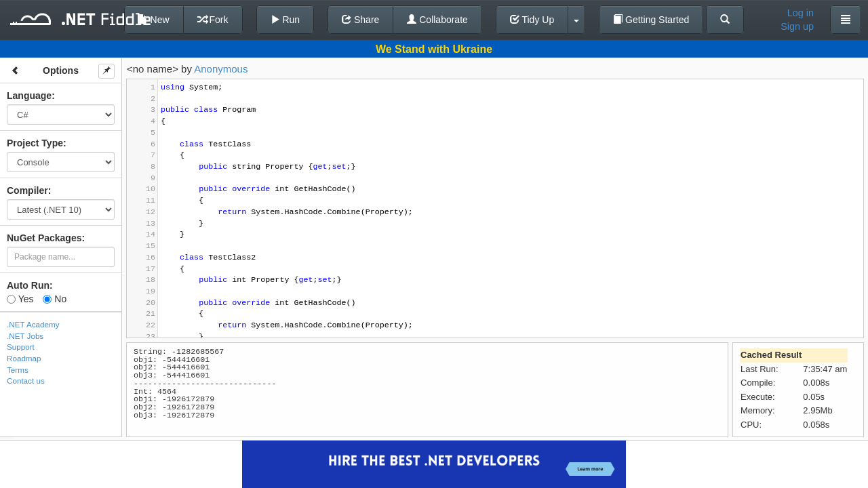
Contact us (26, 381)
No (55, 299)
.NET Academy (33, 324)
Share (360, 20)
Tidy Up (532, 20)
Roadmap (24, 358)
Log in (801, 13)
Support (21, 347)
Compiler (27, 190)
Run (285, 20)
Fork (213, 20)
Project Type (35, 143)
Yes (20, 299)
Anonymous (221, 69)
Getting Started (651, 20)
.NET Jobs (25, 336)
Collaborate (437, 20)
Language (29, 96)
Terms (18, 370)
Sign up (797, 26)
